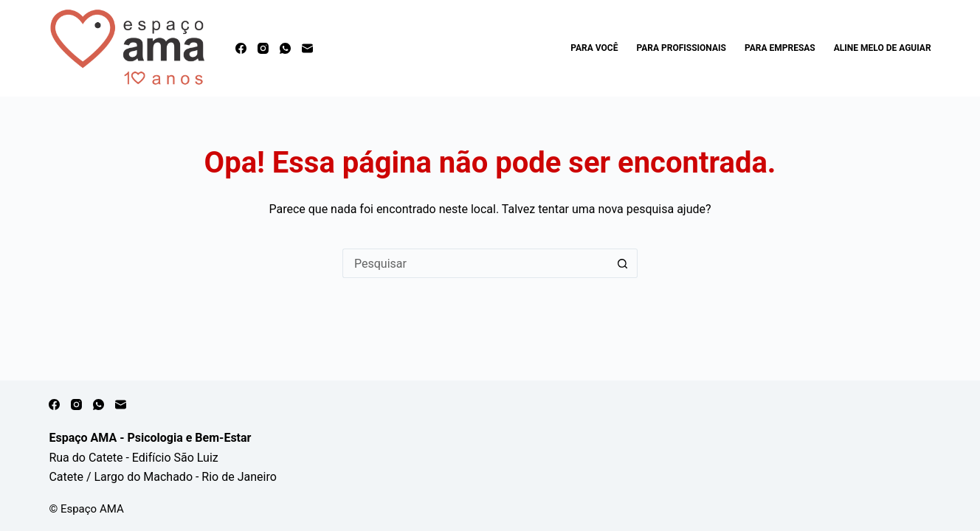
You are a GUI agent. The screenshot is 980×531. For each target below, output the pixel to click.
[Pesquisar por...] (475, 263)
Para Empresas (780, 48)
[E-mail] (307, 48)
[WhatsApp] (285, 48)
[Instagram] (263, 48)
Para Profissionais (681, 48)
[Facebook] (241, 48)
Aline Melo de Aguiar (883, 48)
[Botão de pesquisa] (623, 263)
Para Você (594, 48)
